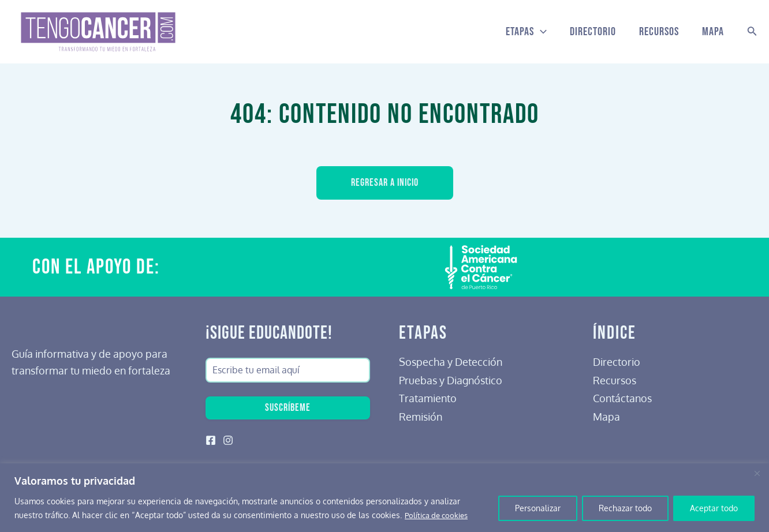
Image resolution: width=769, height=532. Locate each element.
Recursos (659, 32)
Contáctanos (622, 396)
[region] (384, 498)
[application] (540, 32)
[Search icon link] (752, 32)
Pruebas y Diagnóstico (451, 378)
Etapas (526, 32)
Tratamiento (428, 396)
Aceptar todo (714, 508)
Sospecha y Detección (451, 359)
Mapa (713, 32)
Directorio (593, 32)
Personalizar (538, 508)
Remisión (421, 414)
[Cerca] (757, 473)
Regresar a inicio (385, 183)
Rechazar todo (625, 508)
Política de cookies (439, 515)
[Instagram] (228, 440)
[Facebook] (211, 440)
